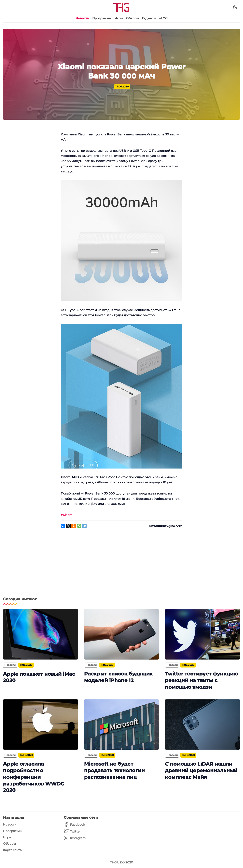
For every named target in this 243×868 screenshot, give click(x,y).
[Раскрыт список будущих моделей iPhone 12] (122, 634)
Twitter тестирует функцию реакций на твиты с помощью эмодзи (201, 680)
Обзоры (133, 18)
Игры (119, 18)
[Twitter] (75, 831)
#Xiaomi (67, 515)
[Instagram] (75, 838)
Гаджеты (149, 18)
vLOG (163, 18)
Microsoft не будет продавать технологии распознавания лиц (114, 770)
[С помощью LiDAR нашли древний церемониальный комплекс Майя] (202, 725)
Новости (82, 18)
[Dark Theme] (235, 7)
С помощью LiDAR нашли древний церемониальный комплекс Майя (201, 770)
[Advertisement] (121, 565)
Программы (102, 18)
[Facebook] (75, 825)
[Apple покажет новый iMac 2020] (41, 634)
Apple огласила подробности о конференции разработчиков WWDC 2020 (34, 777)
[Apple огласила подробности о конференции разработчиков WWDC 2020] (41, 725)
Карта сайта (12, 850)
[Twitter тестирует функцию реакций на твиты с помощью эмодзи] (202, 634)
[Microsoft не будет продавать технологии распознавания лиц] (122, 725)
